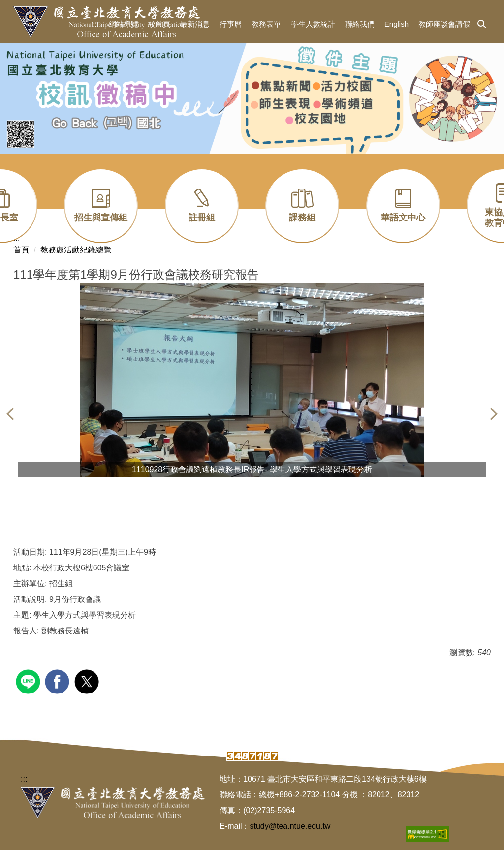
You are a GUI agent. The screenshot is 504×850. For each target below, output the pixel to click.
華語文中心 (403, 218)
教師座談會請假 (444, 24)
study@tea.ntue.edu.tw (290, 826)
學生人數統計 (313, 24)
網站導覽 (124, 24)
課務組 (302, 218)
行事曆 (231, 24)
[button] (482, 25)
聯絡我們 (360, 24)
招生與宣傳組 (101, 218)
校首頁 (159, 24)
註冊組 (202, 218)
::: (96, 24)
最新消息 (195, 24)
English (396, 24)
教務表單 (266, 24)
